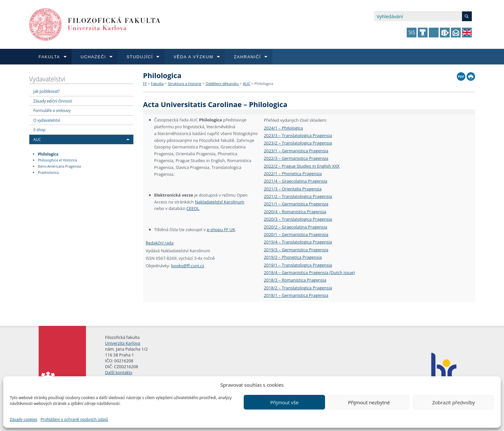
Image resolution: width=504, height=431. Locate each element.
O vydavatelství (47, 120)
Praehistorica (48, 173)
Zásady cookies (23, 419)
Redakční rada (160, 243)
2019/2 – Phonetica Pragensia (293, 257)
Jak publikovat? (47, 91)
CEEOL (193, 208)
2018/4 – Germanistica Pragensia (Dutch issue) (309, 272)
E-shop (40, 130)
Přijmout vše (284, 402)
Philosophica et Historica (57, 160)
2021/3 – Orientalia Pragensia (293, 189)
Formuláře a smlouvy (52, 110)
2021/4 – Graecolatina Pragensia (296, 181)
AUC (37, 139)
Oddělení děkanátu (222, 83)
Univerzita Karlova (123, 343)
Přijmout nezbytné (369, 402)
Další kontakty (119, 372)
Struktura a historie (184, 83)
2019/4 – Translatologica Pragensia (298, 242)
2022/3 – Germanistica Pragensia (296, 158)
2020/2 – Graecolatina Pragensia (296, 227)
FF (145, 83)
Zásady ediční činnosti (53, 101)
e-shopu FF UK (221, 229)
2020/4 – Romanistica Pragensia (295, 212)
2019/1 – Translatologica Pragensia (298, 265)
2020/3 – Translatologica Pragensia (298, 219)
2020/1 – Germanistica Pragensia (296, 234)
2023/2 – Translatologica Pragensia (298, 143)
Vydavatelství (47, 79)
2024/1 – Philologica (283, 128)
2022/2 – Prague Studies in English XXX (302, 166)
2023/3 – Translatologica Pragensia (298, 135)
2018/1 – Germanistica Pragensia (296, 295)
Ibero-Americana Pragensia (59, 166)
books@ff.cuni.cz (188, 266)
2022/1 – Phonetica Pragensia (293, 174)
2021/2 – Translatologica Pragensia (298, 196)
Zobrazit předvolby (453, 402)
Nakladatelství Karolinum (220, 202)
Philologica (48, 154)
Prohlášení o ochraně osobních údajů (74, 419)
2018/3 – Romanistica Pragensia (295, 280)
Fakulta (157, 83)
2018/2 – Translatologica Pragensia (298, 288)
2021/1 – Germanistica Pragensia (296, 204)
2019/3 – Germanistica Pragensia (296, 250)
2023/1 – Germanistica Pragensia (296, 151)
